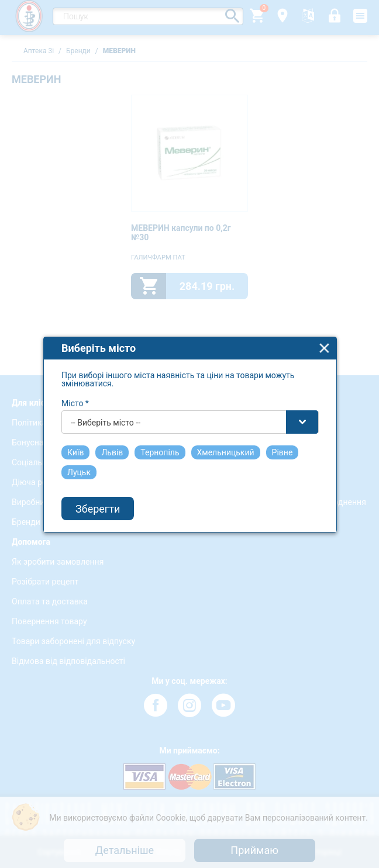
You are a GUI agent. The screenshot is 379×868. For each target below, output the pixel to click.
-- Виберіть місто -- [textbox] (106, 413)
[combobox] (190, 412)
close (324, 338)
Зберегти (98, 499)
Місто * (75, 393)
